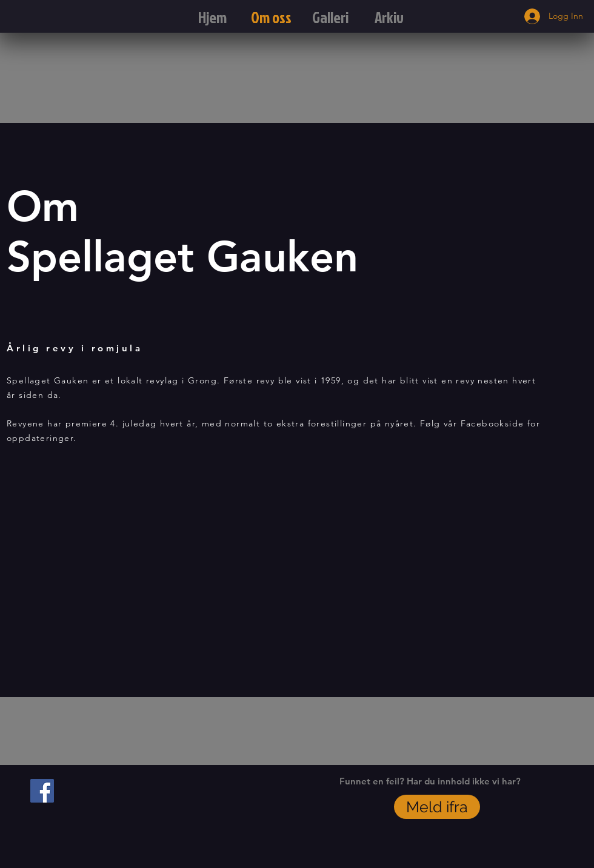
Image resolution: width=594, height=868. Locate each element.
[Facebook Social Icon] (42, 791)
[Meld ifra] (437, 807)
